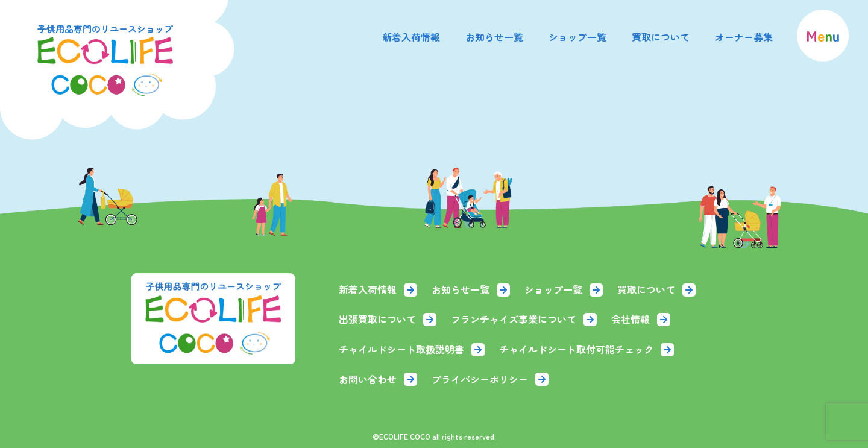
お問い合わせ (378, 379)
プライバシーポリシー (490, 379)
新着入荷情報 (411, 37)
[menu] (823, 36)
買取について (661, 37)
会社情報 (641, 319)
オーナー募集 (744, 37)
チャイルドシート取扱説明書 (412, 349)
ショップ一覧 (577, 37)
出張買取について (388, 319)
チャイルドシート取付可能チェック (587, 349)
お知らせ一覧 (494, 37)
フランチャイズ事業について (524, 319)
